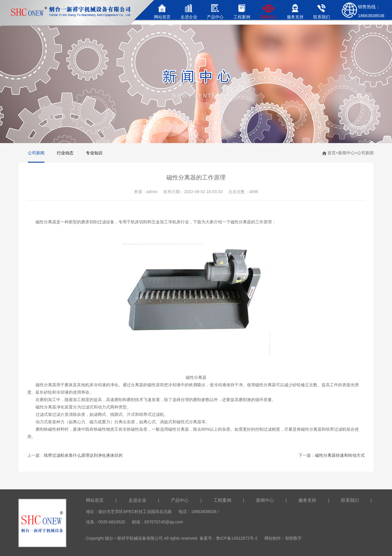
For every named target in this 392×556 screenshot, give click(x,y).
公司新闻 (36, 153)
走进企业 (137, 500)
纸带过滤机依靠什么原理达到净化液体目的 (83, 455)
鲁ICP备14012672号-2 (237, 538)
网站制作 (273, 538)
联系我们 (350, 500)
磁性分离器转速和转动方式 (340, 455)
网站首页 (95, 500)
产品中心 (180, 500)
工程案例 (222, 500)
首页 (332, 153)
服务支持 (307, 500)
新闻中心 (346, 153)
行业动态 (65, 153)
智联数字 (293, 538)
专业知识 (94, 153)
